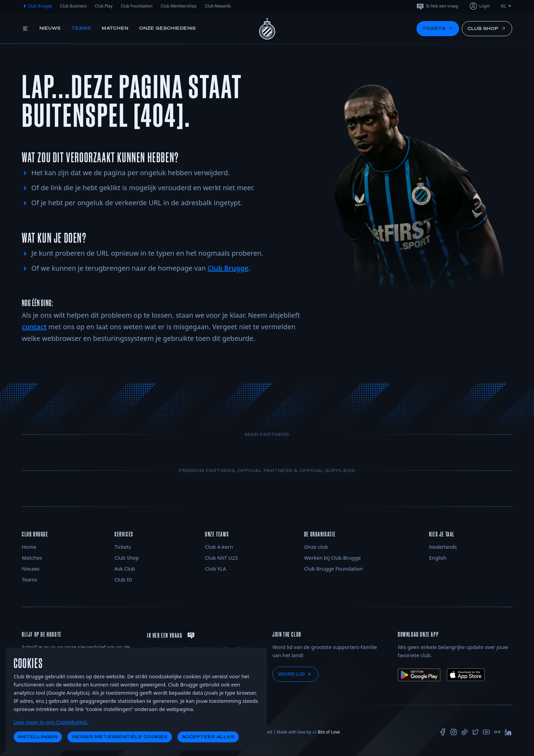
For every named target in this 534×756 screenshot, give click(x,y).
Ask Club (125, 569)
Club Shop (127, 558)
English (438, 558)
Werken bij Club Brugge (333, 558)
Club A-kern (219, 547)
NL (507, 6)
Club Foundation (136, 6)
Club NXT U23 (221, 558)
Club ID (123, 579)
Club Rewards (218, 6)
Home (29, 547)
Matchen (115, 28)
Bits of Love (326, 732)
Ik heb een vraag (437, 6)
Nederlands (443, 547)
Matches (32, 558)
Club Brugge (37, 6)
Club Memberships (179, 6)
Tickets (123, 547)
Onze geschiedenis (167, 28)
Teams (81, 28)
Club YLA (216, 569)
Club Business (73, 6)
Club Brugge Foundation (333, 569)
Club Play (104, 6)
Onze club (316, 547)
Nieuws (50, 28)
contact (34, 327)
